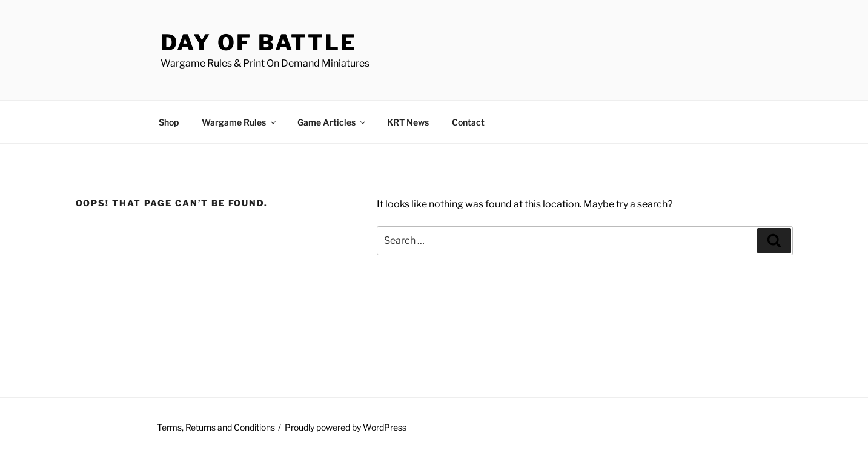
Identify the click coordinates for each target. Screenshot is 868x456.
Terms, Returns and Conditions (216, 427)
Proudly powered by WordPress (346, 427)
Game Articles (332, 122)
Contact (468, 122)
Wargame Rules (240, 122)
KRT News (408, 122)
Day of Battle (259, 42)
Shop (169, 122)
